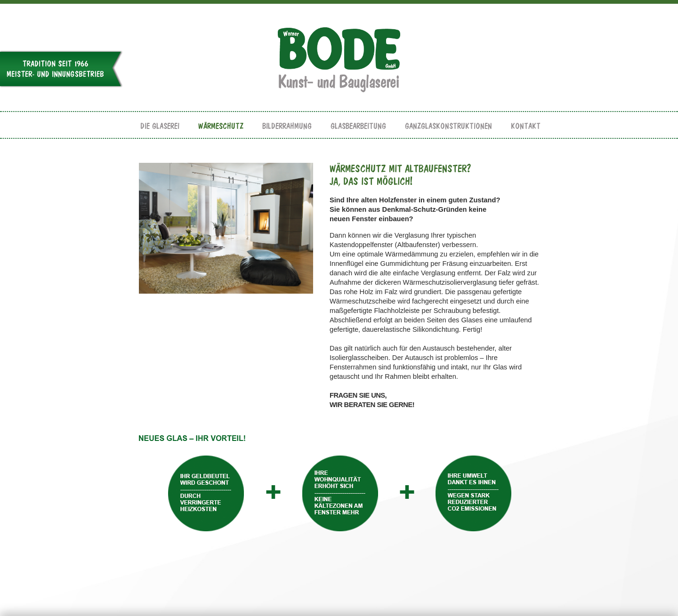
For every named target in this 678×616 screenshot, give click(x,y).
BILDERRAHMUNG (287, 126)
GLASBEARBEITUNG (358, 126)
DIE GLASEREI (160, 126)
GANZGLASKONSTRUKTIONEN (448, 126)
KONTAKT (526, 126)
